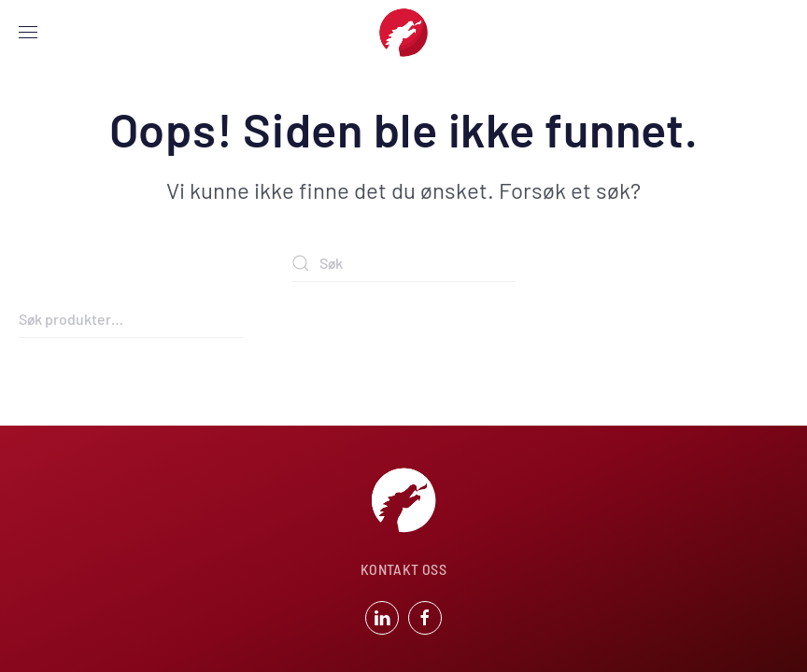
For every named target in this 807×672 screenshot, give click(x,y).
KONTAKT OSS (403, 569)
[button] (28, 33)
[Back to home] (403, 33)
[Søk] (403, 263)
